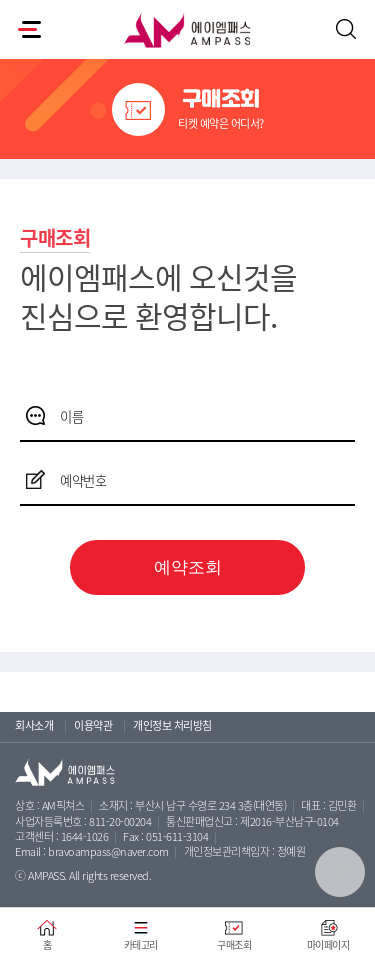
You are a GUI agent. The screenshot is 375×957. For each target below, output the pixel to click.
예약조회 (188, 567)
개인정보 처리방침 (172, 725)
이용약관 (93, 725)
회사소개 (34, 725)
